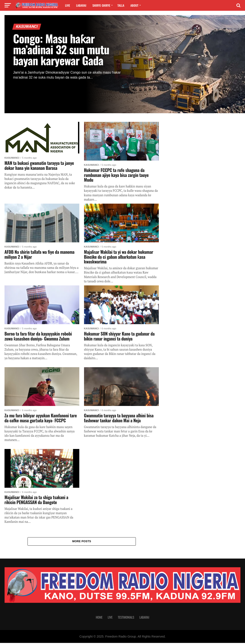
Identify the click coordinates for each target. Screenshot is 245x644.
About (134, 5)
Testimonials (126, 618)
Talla (121, 5)
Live (68, 5)
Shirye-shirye (101, 5)
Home (99, 618)
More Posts (82, 542)
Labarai (81, 5)
